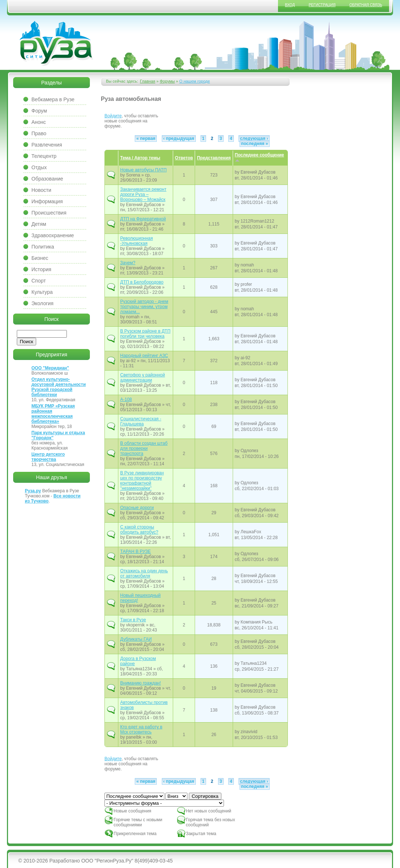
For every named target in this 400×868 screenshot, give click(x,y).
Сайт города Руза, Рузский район (57, 43)
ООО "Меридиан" (50, 368)
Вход (290, 5)
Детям (39, 224)
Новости (41, 190)
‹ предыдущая (179, 139)
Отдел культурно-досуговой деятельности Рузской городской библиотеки (59, 387)
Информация (47, 201)
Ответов (184, 158)
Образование (47, 179)
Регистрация (322, 5)
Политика (43, 247)
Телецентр (44, 156)
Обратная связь (366, 5)
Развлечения (47, 145)
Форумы (167, 81)
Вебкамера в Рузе (53, 99)
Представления (214, 158)
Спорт (39, 281)
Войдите (113, 116)
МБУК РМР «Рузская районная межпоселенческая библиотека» (53, 414)
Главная (148, 81)
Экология (42, 303)
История (41, 269)
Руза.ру (33, 491)
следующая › (254, 139)
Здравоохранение (53, 235)
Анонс (39, 122)
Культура (42, 292)
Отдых (39, 167)
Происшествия (49, 213)
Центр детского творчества (48, 457)
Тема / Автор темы (140, 158)
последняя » (255, 144)
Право (39, 133)
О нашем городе (195, 81)
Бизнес (40, 258)
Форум (39, 111)
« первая (146, 139)
